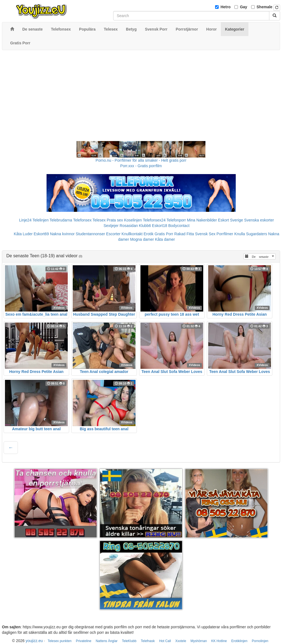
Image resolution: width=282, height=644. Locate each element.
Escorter (113, 234)
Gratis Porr (164, 234)
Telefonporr (176, 220)
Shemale (265, 7)
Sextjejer (111, 226)
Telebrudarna (61, 220)
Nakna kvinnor (62, 234)
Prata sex (115, 220)
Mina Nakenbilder (202, 220)
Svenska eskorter (259, 220)
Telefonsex (82, 220)
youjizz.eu (34, 641)
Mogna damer (142, 239)
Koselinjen (133, 220)
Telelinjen (40, 220)
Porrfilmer (225, 234)
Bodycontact (179, 226)
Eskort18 (160, 226)
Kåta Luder (23, 234)
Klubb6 (145, 226)
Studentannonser (90, 234)
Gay (243, 7)
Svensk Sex (205, 234)
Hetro (226, 7)
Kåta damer (165, 239)
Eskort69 (41, 234)
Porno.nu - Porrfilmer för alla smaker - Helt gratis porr (141, 160)
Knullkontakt (132, 234)
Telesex (99, 220)
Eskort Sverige (231, 220)
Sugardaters (256, 234)
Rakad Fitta (184, 234)
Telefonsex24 (154, 220)
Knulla (240, 234)
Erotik (149, 234)
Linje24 (25, 220)
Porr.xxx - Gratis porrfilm (141, 166)
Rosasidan (129, 226)
